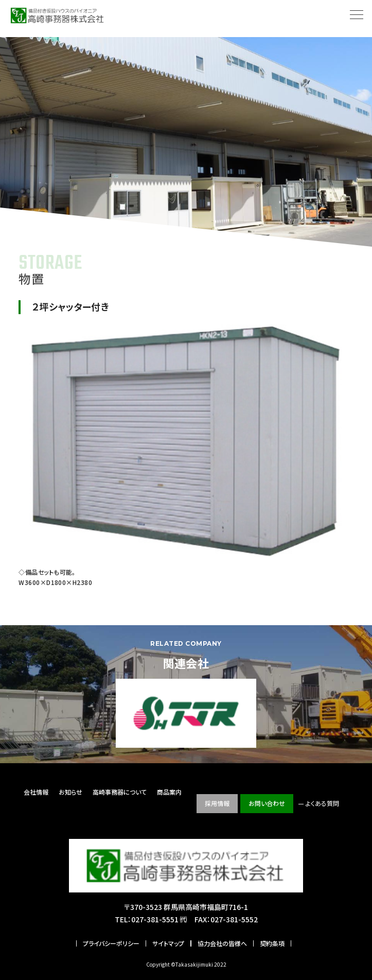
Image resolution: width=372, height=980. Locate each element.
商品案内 (169, 792)
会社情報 (36, 792)
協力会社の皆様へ (222, 943)
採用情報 (217, 803)
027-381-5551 (155, 919)
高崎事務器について (120, 792)
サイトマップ (168, 943)
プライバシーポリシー (111, 943)
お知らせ (70, 792)
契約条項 (272, 943)
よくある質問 (322, 803)
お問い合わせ (267, 803)
